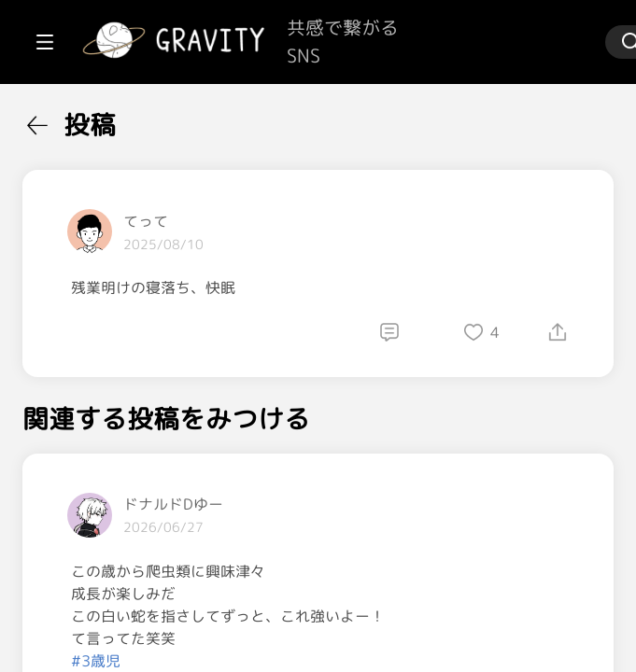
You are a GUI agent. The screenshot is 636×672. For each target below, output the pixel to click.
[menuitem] (112, 119)
